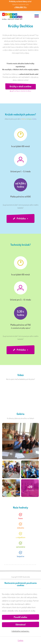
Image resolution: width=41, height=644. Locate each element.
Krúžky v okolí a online (20, 86)
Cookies (20, 640)
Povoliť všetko (20, 617)
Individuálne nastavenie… (21, 631)
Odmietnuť (20, 624)
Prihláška (21, 218)
